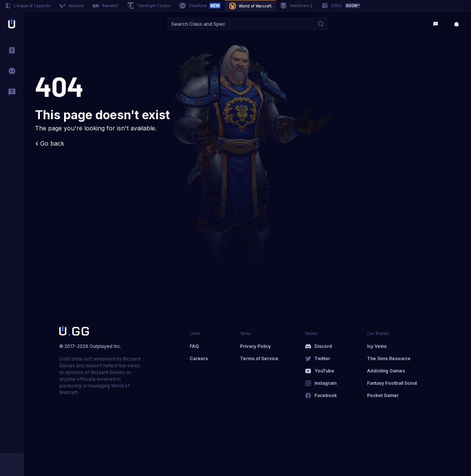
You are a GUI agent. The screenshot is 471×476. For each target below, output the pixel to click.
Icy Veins (377, 346)
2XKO (341, 6)
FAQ (194, 346)
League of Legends (27, 6)
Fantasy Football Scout (392, 383)
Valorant (71, 6)
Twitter (322, 358)
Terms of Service (259, 358)
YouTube (324, 371)
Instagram (325, 383)
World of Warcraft (250, 6)
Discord (323, 346)
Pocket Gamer (383, 395)
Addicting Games (386, 371)
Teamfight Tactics (149, 6)
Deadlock (200, 6)
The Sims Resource (389, 358)
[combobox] (240, 24)
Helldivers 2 (296, 6)
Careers (199, 358)
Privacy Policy (255, 346)
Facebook (326, 395)
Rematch (105, 6)
